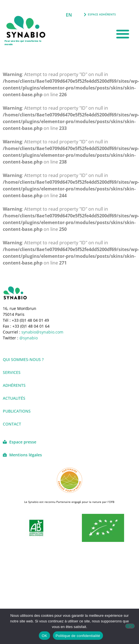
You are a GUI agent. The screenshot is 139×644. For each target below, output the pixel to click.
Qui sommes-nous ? (23, 359)
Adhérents (14, 385)
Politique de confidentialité (78, 636)
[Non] (130, 626)
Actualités (14, 398)
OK (44, 636)
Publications (17, 411)
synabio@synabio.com (42, 332)
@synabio (29, 338)
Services (12, 372)
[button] (123, 34)
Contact (12, 424)
